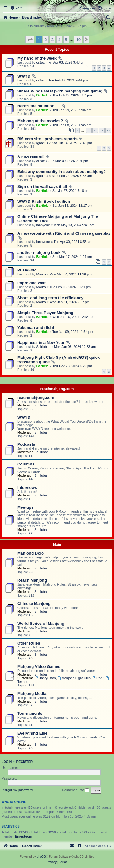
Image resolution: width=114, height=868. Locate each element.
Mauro (41, 274)
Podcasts (26, 444)
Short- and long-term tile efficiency (50, 298)
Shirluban (43, 347)
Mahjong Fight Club (74, 678)
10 (89, 130)
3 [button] (52, 40)
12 (102, 130)
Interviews (27, 488)
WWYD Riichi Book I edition (44, 201)
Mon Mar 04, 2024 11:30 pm (71, 274)
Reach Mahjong (32, 580)
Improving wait (31, 283)
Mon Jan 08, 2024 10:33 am (75, 347)
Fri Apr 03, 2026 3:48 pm (67, 62)
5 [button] (66, 40)
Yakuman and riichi (36, 328)
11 (95, 130)
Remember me (76, 790)
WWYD (24, 76)
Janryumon (45, 678)
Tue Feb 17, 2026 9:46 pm (68, 80)
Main (57, 545)
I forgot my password (17, 790)
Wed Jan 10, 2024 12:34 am (73, 317)
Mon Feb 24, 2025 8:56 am (72, 176)
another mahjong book (39, 252)
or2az (40, 62)
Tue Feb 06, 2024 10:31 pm (70, 287)
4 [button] (59, 40)
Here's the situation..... (39, 106)
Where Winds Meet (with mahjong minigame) (60, 91)
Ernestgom (23, 836)
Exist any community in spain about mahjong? (62, 172)
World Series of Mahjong (41, 623)
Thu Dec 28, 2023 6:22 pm (72, 366)
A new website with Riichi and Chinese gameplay (64, 233)
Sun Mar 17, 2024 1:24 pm (72, 257)
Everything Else (32, 733)
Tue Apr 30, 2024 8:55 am (73, 242)
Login (7, 762)
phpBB (41, 857)
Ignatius (42, 143)
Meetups (26, 507)
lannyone (43, 225)
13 (108, 130)
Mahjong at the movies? (40, 121)
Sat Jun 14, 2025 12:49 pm (72, 143)
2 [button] (45, 40)
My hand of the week (37, 58)
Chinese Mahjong (34, 604)
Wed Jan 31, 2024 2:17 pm (70, 302)
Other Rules (29, 643)
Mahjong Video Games (39, 667)
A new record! (31, 157)
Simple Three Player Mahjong (45, 313)
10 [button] (78, 40)
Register (25, 762)
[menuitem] (16, 8)
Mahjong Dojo (31, 553)
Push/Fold (27, 270)
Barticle (42, 95)
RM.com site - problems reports (47, 139)
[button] (30, 40)
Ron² (98, 678)
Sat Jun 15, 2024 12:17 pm (72, 206)
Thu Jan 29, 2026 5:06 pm (72, 110)
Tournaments (30, 713)
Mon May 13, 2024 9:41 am (74, 225)
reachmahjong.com (57, 389)
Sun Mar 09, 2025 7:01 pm (68, 161)
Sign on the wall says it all (42, 187)
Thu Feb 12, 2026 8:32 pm (72, 95)
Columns (26, 464)
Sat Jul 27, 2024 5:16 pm (71, 191)
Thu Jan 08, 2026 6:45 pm (72, 125)
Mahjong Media (32, 694)
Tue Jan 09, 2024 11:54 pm (73, 332)
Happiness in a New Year (41, 342)
